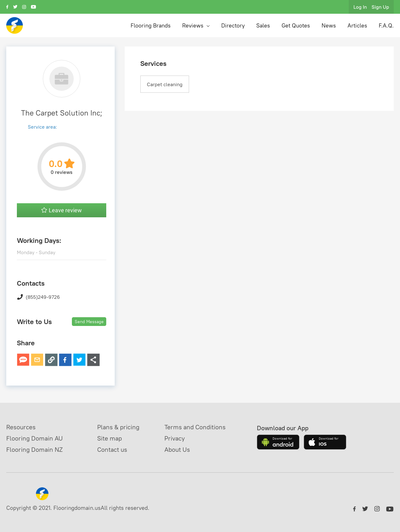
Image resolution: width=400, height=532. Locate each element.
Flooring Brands (151, 25)
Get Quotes (296, 25)
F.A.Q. (386, 25)
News (329, 25)
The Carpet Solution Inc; (62, 113)
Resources (21, 427)
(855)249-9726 (38, 297)
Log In (360, 7)
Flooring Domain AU (35, 438)
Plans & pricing (118, 427)
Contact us (112, 449)
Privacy (175, 438)
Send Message (89, 322)
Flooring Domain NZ (35, 449)
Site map (110, 438)
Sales (263, 25)
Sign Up (380, 7)
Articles (357, 25)
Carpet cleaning (165, 84)
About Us (177, 449)
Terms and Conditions (195, 427)
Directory (233, 25)
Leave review (62, 210)
